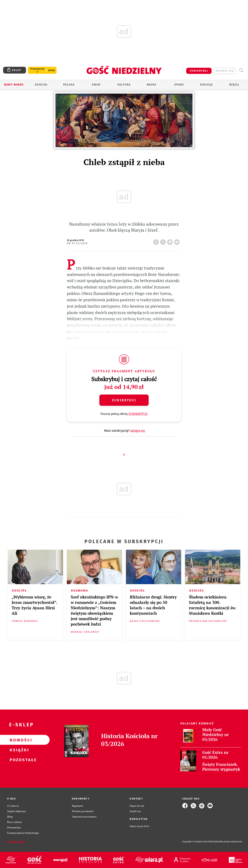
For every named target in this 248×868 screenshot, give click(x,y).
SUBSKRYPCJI (138, 414)
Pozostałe (19, 760)
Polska (69, 85)
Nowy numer (14, 85)
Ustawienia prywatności (84, 817)
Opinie (179, 85)
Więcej (234, 85)
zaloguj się (225, 71)
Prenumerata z (37, 70)
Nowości (19, 740)
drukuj (171, 241)
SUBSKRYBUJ (199, 71)
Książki (19, 750)
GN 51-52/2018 (77, 243)
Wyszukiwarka (241, 70)
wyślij (178, 241)
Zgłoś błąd (16, 842)
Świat (96, 85)
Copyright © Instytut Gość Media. (198, 842)
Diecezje (206, 85)
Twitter (164, 241)
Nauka (152, 85)
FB (157, 241)
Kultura (124, 85)
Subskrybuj (124, 400)
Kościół (41, 85)
